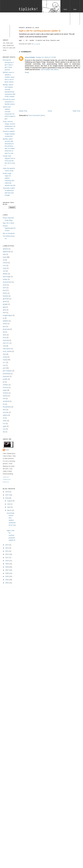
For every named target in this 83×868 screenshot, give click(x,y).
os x (5, 34)
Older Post (76, 111)
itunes (5, 324)
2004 (7, 580)
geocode (6, 299)
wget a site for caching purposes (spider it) (40, 31)
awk (4, 254)
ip (3, 318)
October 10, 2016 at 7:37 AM (46, 57)
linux (4, 338)
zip (4, 432)
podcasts (6, 376)
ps (4, 382)
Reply (27, 72)
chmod (5, 263)
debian (5, 274)
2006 (7, 573)
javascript (6, 329)
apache (5, 249)
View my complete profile (7, 479)
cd (4, 260)
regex (5, 390)
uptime (5, 415)
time (4, 410)
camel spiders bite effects (50, 69)
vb (4, 418)
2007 (7, 570)
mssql (5, 357)
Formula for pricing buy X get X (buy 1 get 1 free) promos (8, 65)
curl (4, 271)
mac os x (6, 343)
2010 (7, 561)
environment (7, 282)
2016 (7, 498)
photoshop (7, 374)
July (9, 504)
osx (4, 365)
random (6, 385)
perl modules (7, 371)
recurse (5, 387)
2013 (7, 551)
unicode (6, 412)
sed (4, 398)
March (10, 510)
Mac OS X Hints (8, 223)
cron (4, 265)
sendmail (6, 401)
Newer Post (23, 111)
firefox (5, 293)
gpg (4, 307)
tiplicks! (28, 9)
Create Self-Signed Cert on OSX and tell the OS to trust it (9, 161)
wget (5, 426)
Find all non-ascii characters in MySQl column (9, 102)
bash (75, 9)
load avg (6, 340)
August (10, 501)
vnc (4, 423)
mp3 (4, 354)
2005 (7, 576)
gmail (5, 301)
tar (4, 404)
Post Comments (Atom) (37, 115)
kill (4, 332)
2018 (7, 492)
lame (5, 335)
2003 (7, 583)
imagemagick (7, 315)
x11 (4, 429)
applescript (7, 252)
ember (5, 279)
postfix (5, 379)
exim (5, 288)
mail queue (7, 349)
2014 (7, 548)
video (5, 421)
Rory (7, 450)
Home (50, 111)
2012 (7, 554)
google (5, 304)
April (9, 507)
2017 (7, 495)
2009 (7, 564)
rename (6, 393)
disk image (7, 277)
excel (5, 285)
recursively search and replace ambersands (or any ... (11, 520)
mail (4, 346)
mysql (75, 22)
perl (65, 22)
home (65, 9)
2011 (7, 557)
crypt (5, 268)
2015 (7, 545)
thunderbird (7, 407)
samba (5, 396)
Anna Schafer (30, 57)
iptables (6, 321)
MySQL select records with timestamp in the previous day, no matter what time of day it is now (9, 146)
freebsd (5, 296)
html (4, 312)
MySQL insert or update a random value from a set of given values (9, 77)
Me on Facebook (9, 233)
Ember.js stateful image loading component (9, 134)
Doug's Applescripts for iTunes (9, 228)
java (4, 326)
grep (4, 310)
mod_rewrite (7, 351)
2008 (7, 567)
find (4, 290)
